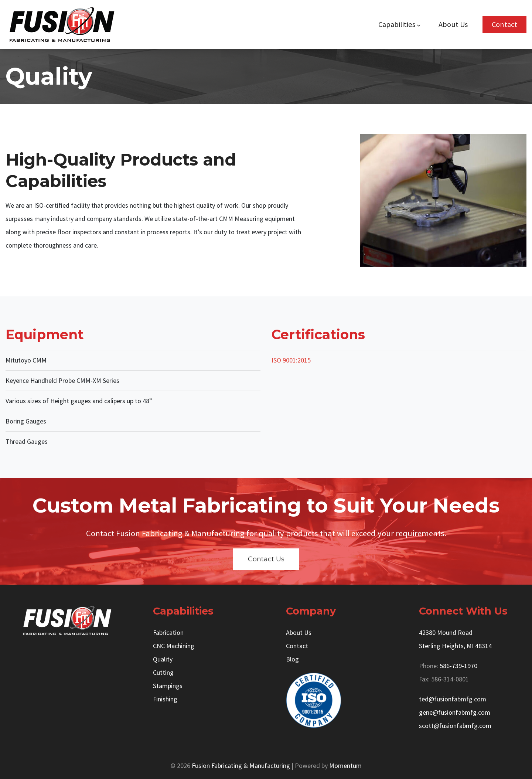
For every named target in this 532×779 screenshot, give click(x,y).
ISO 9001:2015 (291, 360)
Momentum (345, 766)
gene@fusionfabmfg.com (455, 712)
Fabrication (168, 632)
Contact (504, 24)
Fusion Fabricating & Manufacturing (241, 766)
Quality (163, 659)
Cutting (163, 672)
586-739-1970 (458, 666)
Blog (292, 659)
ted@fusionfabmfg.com (453, 699)
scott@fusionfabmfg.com (455, 726)
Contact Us (266, 559)
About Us (453, 24)
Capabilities (397, 24)
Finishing (165, 699)
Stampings (168, 686)
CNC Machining (174, 646)
